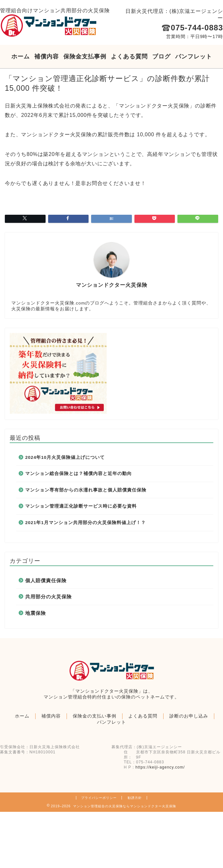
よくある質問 (129, 57)
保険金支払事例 (85, 57)
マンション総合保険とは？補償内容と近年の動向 (79, 474)
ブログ (161, 57)
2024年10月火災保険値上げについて (65, 457)
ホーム (21, 57)
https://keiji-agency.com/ (160, 767)
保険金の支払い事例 (95, 716)
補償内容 (47, 57)
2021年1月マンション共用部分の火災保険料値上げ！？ (85, 523)
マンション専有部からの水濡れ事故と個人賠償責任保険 (86, 490)
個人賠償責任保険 (46, 580)
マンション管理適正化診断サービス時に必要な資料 (81, 506)
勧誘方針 (135, 798)
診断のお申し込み (189, 716)
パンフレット (194, 57)
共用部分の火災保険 (48, 597)
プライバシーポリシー (99, 798)
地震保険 (36, 613)
